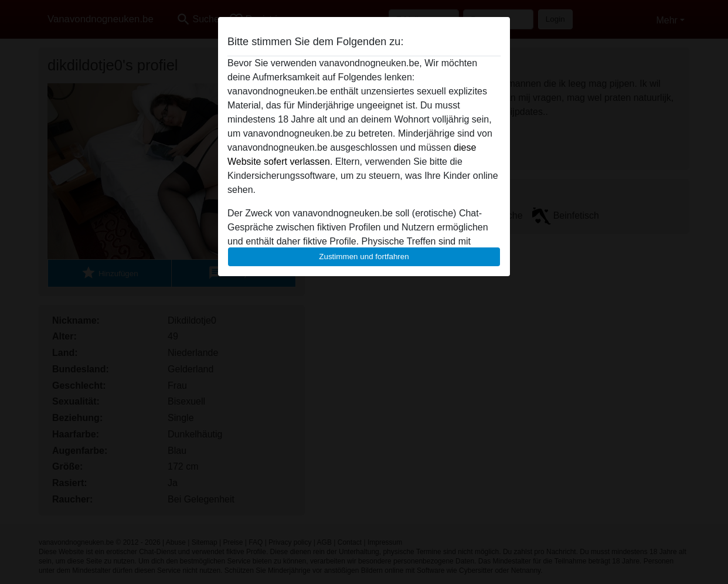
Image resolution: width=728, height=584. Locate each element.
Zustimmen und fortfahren (364, 257)
